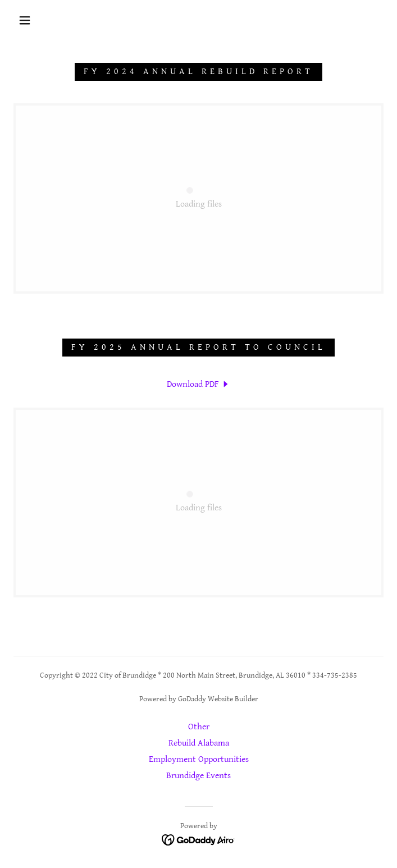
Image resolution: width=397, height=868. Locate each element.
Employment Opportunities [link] (199, 759)
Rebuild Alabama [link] (199, 743)
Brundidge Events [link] (198, 776)
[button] (32, 20)
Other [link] (199, 727)
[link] (198, 198)
